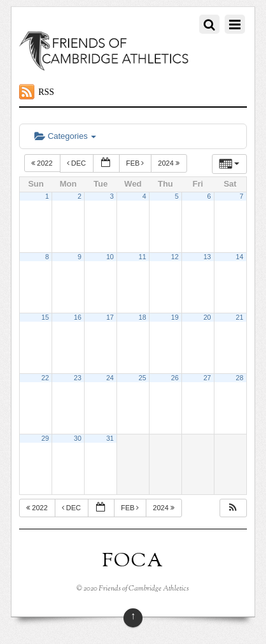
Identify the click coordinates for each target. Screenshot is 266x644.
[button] (233, 508)
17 (110, 317)
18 (143, 317)
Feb (136, 163)
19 (175, 317)
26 (175, 378)
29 (45, 438)
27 (207, 378)
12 (175, 257)
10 (110, 257)
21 (240, 317)
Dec (77, 163)
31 (110, 438)
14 (240, 257)
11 (143, 257)
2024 (170, 163)
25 (143, 378)
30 (78, 438)
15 (45, 317)
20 (207, 317)
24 (110, 378)
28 (240, 378)
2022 (43, 163)
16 (78, 317)
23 (78, 378)
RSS (46, 92)
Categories (65, 136)
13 (207, 257)
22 (45, 378)
